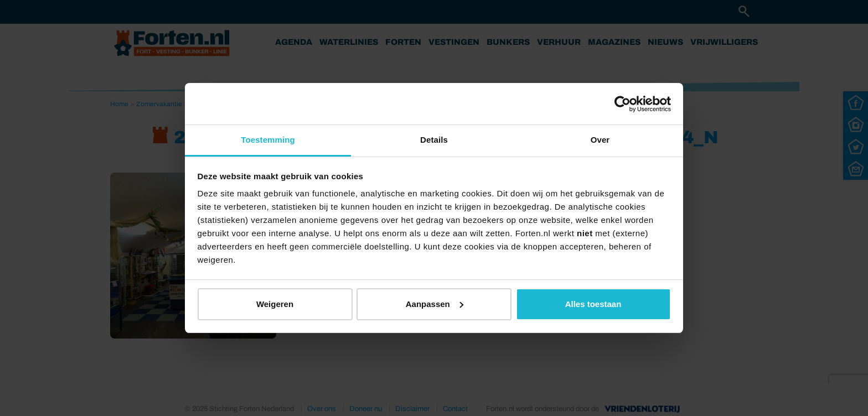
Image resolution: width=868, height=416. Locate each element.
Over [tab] (600, 140)
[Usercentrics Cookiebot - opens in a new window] (622, 104)
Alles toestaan (593, 304)
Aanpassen (435, 304)
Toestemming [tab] (268, 140)
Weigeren (275, 304)
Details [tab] (434, 140)
